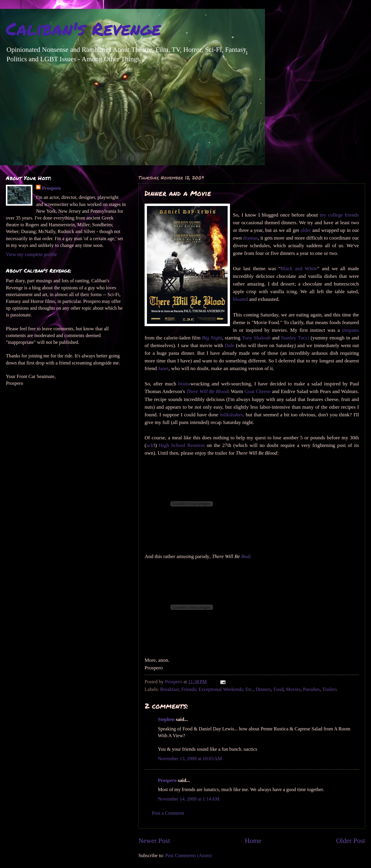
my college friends (339, 215)
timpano (351, 330)
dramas (250, 238)
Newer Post (154, 841)
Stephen (166, 719)
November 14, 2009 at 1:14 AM (189, 799)
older (306, 230)
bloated (240, 299)
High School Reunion (182, 445)
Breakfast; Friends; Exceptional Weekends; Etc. (207, 689)
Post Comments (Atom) (188, 855)
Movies (293, 689)
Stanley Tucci (295, 338)
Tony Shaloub (256, 338)
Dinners (263, 689)
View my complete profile (31, 254)
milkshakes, (232, 415)
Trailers (330, 689)
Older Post (351, 841)
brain (183, 384)
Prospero (167, 780)
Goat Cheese (258, 391)
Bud (245, 556)
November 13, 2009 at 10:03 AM (190, 759)
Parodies (311, 689)
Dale (230, 345)
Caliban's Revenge (83, 28)
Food (279, 689)
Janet (163, 368)
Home (253, 841)
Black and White (299, 269)
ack (150, 445)
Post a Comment (168, 813)
